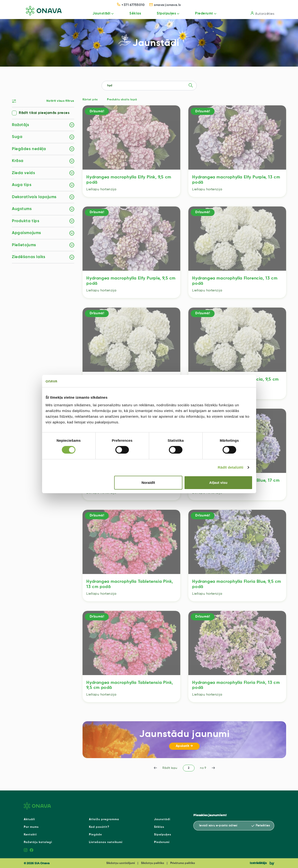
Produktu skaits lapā (122, 100)
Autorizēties (262, 13)
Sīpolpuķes (164, 13)
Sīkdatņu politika (153, 863)
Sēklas (131, 13)
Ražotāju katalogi (38, 842)
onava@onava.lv (165, 5)
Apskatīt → (184, 746)
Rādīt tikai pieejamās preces (44, 113)
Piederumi (202, 13)
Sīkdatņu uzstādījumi (121, 863)
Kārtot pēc (90, 100)
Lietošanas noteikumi (106, 842)
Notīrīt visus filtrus (60, 101)
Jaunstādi (96, 13)
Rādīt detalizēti (231, 467)
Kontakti (30, 835)
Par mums (31, 827)
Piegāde (95, 835)
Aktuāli (29, 819)
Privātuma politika (183, 863)
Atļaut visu (218, 483)
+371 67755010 (131, 5)
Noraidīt (148, 483)
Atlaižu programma (104, 819)
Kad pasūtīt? (99, 827)
